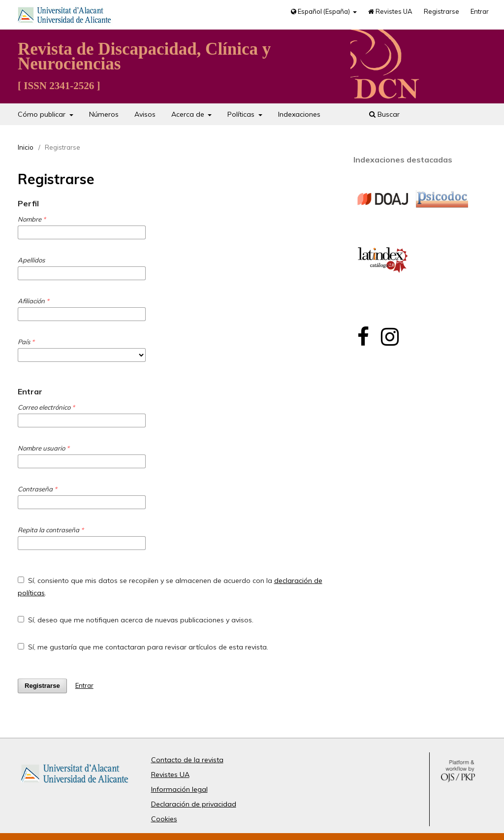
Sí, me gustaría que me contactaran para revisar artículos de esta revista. (143, 647)
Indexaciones (299, 114)
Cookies (164, 819)
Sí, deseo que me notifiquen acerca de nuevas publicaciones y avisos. (136, 620)
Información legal (179, 789)
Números (104, 114)
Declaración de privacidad (194, 804)
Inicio (26, 147)
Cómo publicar (43, 114)
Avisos (145, 114)
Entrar (480, 11)
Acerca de (189, 114)
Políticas (242, 114)
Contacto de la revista (187, 760)
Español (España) (321, 11)
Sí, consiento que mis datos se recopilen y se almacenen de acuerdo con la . (170, 587)
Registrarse (441, 11)
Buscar (384, 114)
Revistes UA (390, 11)
